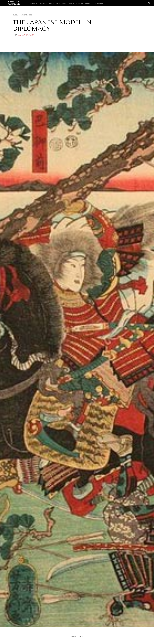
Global (16, 15)
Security (89, 3)
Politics (80, 3)
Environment (62, 3)
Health (72, 3)
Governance (26, 15)
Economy (43, 3)
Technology (99, 3)
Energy (52, 3)
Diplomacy (34, 3)
